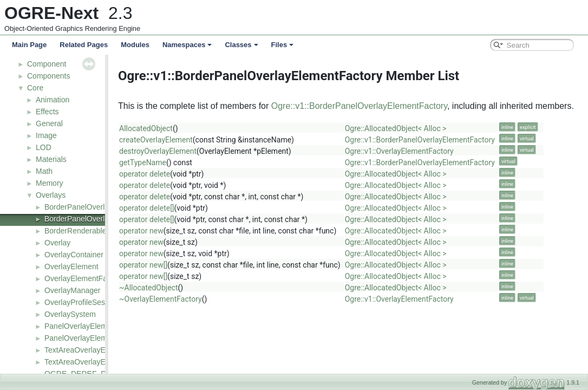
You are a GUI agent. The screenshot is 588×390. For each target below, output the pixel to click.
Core (35, 88)
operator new (177, 231)
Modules (135, 45)
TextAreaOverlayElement (86, 350)
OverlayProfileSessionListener (95, 302)
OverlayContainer (74, 255)
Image (46, 135)
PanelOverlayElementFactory (94, 338)
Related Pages (84, 45)
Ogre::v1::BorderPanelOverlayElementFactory (394, 106)
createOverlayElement (191, 140)
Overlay (57, 243)
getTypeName (178, 162)
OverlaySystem (70, 314)
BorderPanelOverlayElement (92, 207)
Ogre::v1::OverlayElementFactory (435, 151)
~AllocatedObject (184, 288)
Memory (50, 183)
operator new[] (178, 265)
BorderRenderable (75, 231)
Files (283, 45)
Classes (241, 45)
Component (47, 64)
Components (48, 76)
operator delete (180, 174)
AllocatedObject (181, 128)
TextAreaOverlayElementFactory (99, 362)
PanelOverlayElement (81, 326)
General (49, 123)
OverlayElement (71, 266)
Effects (47, 112)
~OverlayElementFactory (196, 299)
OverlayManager (73, 290)
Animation (53, 100)
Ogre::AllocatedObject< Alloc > (431, 128)
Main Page (29, 45)
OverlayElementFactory (84, 278)
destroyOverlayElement (193, 151)
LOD (44, 147)
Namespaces (187, 45)
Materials (51, 159)
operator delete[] (182, 208)
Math (44, 171)
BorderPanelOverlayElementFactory (105, 219)
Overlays (51, 195)
